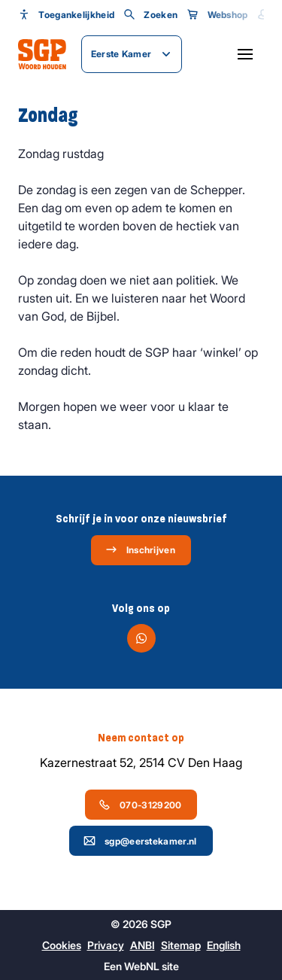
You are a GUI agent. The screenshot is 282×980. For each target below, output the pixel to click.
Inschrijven (140, 549)
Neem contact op (141, 738)
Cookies (62, 945)
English (224, 945)
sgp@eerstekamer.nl (140, 841)
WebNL (142, 966)
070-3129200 (140, 805)
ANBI (143, 945)
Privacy (106, 945)
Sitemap (181, 945)
